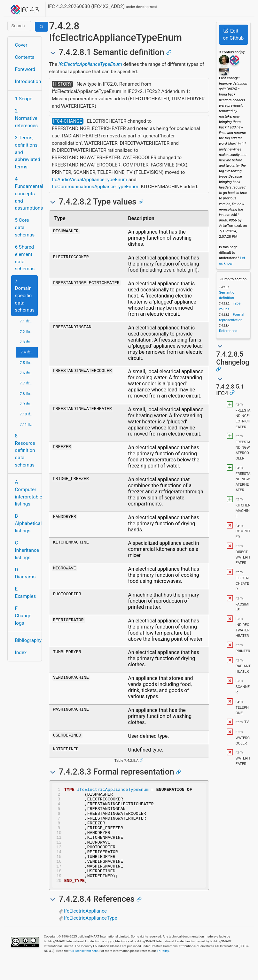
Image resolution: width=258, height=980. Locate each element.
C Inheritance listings (27, 550)
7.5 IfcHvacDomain (29, 363)
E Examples (26, 593)
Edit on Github (233, 35)
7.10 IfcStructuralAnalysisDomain (29, 414)
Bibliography (27, 640)
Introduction (27, 81)
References (228, 331)
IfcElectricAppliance (85, 930)
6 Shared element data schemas (25, 258)
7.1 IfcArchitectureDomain (29, 321)
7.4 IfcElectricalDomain (29, 352)
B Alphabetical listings (27, 523)
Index (21, 652)
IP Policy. (163, 970)
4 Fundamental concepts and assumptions (27, 193)
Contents (25, 57)
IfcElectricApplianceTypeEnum (90, 64)
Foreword (25, 69)
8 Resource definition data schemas (25, 450)
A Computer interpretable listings (27, 493)
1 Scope (24, 99)
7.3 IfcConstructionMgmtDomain (29, 342)
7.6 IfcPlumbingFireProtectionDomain (29, 373)
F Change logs (23, 616)
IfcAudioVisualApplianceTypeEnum (90, 180)
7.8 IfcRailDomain (29, 394)
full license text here (84, 970)
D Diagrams (25, 573)
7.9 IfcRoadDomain (29, 404)
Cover (21, 45)
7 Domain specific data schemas (25, 295)
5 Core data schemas (25, 228)
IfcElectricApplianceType (91, 937)
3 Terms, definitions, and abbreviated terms (27, 152)
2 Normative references (27, 118)
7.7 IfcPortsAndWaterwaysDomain (29, 383)
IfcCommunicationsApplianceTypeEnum (95, 187)
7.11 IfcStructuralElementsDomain (29, 424)
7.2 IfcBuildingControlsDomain (29, 332)
